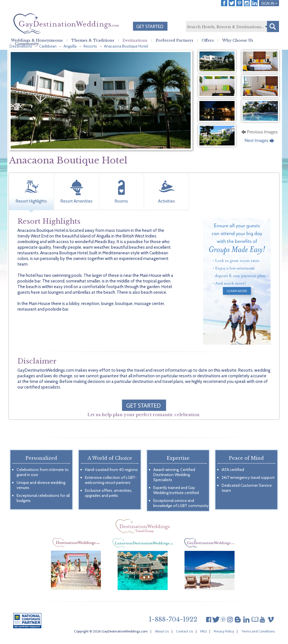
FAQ (203, 631)
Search (272, 26)
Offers (208, 41)
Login (269, 3)
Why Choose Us (238, 41)
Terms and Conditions (258, 631)
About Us (162, 631)
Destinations (135, 41)
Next (260, 142)
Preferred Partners (175, 41)
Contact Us (184, 631)
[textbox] (232, 27)
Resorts (90, 46)
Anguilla (70, 46)
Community (27, 44)
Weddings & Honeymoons (37, 41)
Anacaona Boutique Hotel (126, 46)
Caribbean (48, 46)
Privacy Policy (224, 631)
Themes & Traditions (93, 41)
